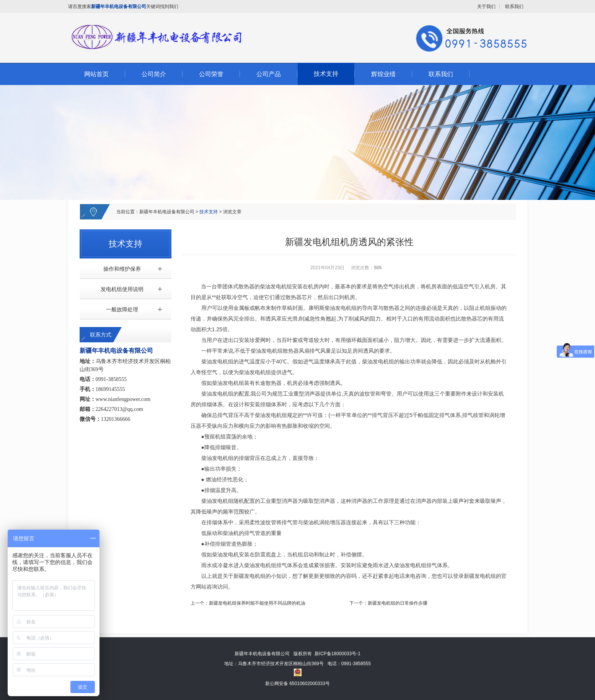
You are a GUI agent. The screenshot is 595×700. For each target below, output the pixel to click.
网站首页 (96, 74)
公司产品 (269, 74)
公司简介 (154, 74)
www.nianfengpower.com (123, 399)
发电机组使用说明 (122, 289)
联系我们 (514, 7)
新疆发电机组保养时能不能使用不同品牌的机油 (257, 603)
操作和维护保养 (122, 269)
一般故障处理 (122, 309)
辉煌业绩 (383, 74)
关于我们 (486, 7)
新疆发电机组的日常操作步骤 (398, 603)
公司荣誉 (211, 74)
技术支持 (326, 74)
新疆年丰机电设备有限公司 (167, 212)
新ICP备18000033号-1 (337, 654)
